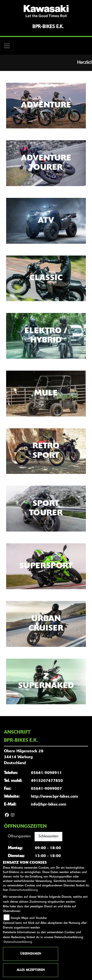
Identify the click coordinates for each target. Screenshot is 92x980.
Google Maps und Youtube (29, 918)
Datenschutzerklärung (24, 890)
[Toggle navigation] (7, 46)
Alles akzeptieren (31, 970)
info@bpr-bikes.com (49, 805)
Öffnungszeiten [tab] (19, 836)
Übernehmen (31, 954)
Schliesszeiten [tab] (48, 836)
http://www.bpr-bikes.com (54, 797)
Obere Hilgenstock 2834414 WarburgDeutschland (24, 757)
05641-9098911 (46, 773)
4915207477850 (47, 781)
